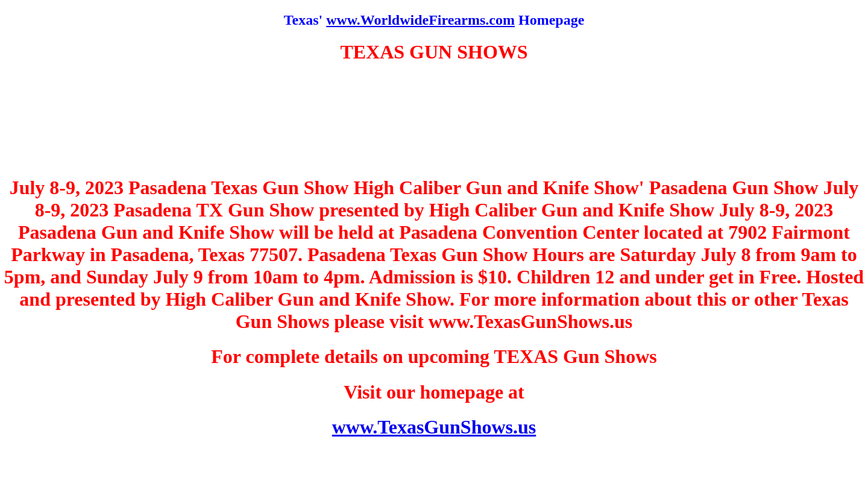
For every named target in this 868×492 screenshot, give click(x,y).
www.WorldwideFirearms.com (420, 20)
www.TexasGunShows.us (434, 427)
